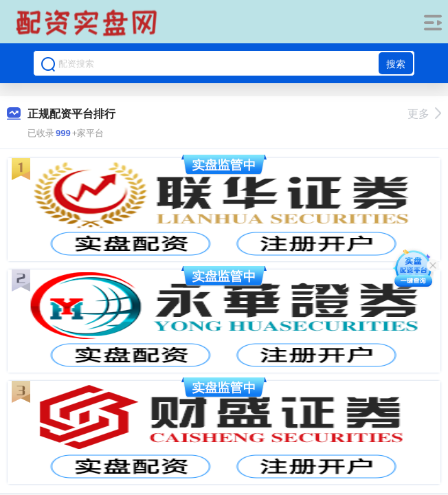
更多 (424, 114)
